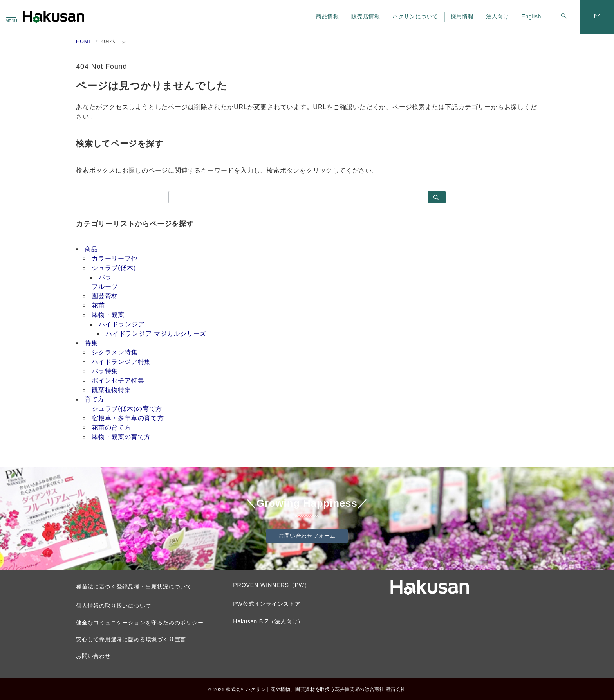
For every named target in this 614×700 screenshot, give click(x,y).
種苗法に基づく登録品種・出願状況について (134, 587)
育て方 (94, 399)
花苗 (98, 305)
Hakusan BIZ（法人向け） (268, 621)
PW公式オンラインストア (267, 604)
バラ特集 (105, 371)
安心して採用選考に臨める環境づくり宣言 (131, 639)
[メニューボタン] (11, 17)
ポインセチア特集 (118, 381)
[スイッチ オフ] (564, 17)
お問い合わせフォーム (307, 536)
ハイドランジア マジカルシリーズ (156, 334)
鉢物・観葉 (108, 315)
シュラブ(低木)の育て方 (127, 409)
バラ (105, 277)
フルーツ (105, 287)
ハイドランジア (122, 324)
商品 (91, 249)
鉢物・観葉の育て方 (121, 437)
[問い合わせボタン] (597, 17)
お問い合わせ (93, 656)
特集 (91, 343)
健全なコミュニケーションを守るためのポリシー (140, 623)
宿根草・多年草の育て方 (128, 418)
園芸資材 (105, 296)
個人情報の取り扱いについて (114, 606)
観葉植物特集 (111, 390)
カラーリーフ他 (115, 258)
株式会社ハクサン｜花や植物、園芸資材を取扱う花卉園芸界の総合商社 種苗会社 (316, 689)
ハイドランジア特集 (121, 362)
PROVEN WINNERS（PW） (271, 585)
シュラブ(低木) (114, 268)
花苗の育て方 (111, 427)
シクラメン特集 (115, 352)
